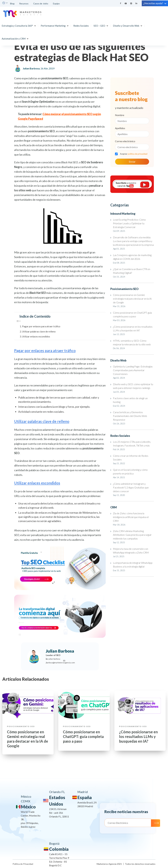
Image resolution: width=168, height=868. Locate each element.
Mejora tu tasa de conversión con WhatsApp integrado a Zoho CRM (131, 551)
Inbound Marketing (123, 214)
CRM (114, 507)
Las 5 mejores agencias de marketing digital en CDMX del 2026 (132, 257)
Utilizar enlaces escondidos (36, 336)
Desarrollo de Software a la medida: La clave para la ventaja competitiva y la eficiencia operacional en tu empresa (133, 241)
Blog (12, 3)
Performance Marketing (54, 24)
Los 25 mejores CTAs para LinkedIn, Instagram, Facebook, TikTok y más (132, 444)
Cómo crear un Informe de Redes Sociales (131, 458)
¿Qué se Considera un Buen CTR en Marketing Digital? (132, 271)
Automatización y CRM (14, 37)
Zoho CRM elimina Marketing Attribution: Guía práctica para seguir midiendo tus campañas (132, 535)
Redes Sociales (82, 24)
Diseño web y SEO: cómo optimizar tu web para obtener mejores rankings (133, 386)
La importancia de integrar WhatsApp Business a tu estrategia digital (133, 565)
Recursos (24, 3)
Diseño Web (118, 360)
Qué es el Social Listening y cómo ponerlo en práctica (130, 472)
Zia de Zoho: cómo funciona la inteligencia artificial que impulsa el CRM (131, 517)
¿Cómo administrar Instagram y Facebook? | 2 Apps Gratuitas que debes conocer (131, 487)
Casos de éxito (41, 3)
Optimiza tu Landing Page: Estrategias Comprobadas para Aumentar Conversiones (133, 370)
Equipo (57, 3)
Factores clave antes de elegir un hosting (130, 400)
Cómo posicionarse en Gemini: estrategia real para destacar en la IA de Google (132, 299)
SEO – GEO (100, 24)
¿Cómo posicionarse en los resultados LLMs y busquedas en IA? (133, 328)
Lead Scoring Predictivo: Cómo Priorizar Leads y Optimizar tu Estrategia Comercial (129, 223)
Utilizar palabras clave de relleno (39, 331)
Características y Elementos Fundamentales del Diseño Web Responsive (130, 416)
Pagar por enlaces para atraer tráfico (41, 326)
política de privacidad (138, 154)
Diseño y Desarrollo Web (127, 24)
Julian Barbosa (31, 68)
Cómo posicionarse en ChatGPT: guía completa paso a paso (132, 314)
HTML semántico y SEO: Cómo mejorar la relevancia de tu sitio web (132, 342)
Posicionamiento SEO (124, 289)
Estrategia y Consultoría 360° (18, 24)
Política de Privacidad (23, 864)
